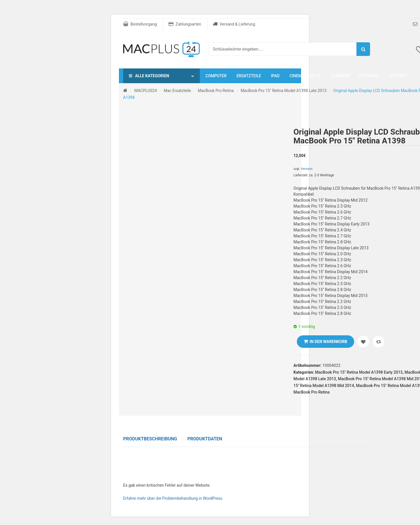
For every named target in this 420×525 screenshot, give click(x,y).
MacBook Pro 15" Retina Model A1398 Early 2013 (359, 372)
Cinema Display (305, 76)
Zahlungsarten (185, 24)
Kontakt (398, 76)
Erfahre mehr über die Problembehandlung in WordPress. (173, 498)
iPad (275, 76)
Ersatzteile (249, 76)
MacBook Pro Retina (216, 91)
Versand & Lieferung (234, 24)
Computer (216, 76)
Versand (307, 169)
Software (369, 76)
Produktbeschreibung (150, 439)
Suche (363, 49)
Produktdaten (205, 439)
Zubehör (340, 76)
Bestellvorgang (140, 24)
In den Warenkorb (328, 342)
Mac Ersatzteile (177, 91)
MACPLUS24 (146, 91)
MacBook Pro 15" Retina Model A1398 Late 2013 (283, 91)
